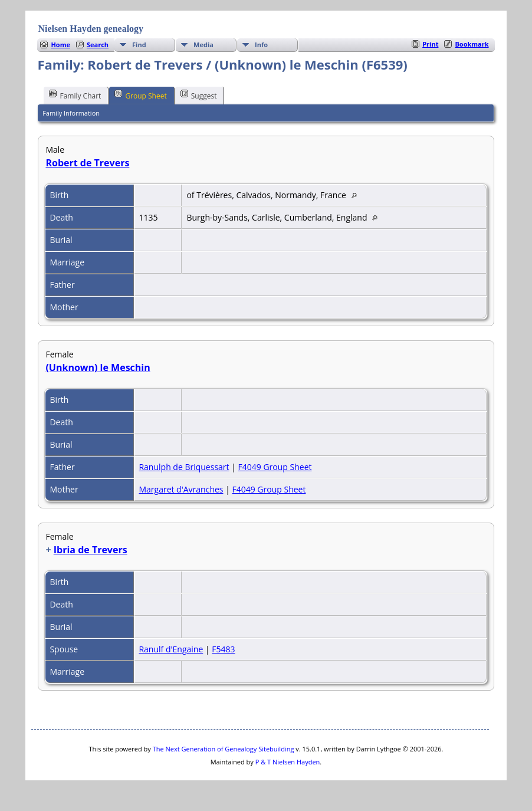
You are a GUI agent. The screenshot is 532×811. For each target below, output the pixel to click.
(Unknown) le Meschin (98, 367)
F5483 (223, 649)
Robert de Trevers (87, 163)
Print (430, 44)
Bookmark (472, 44)
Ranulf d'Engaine (171, 649)
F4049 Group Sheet (275, 467)
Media (203, 45)
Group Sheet (140, 95)
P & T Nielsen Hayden (288, 762)
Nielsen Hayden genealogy (91, 29)
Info (261, 45)
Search (98, 45)
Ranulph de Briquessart (184, 467)
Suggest (199, 95)
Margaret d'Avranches (181, 489)
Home (60, 45)
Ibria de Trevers (91, 550)
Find (139, 45)
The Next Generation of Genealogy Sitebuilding (224, 749)
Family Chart (75, 95)
